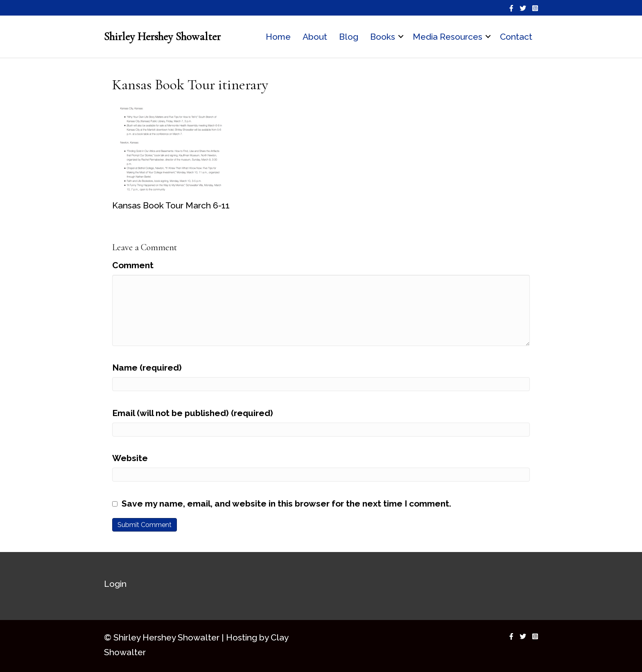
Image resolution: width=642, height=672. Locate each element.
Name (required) (147, 368)
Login (115, 584)
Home (278, 37)
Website (130, 458)
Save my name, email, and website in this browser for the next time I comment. (286, 503)
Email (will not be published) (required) (193, 413)
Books (383, 37)
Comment (133, 265)
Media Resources (448, 37)
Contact (516, 37)
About (315, 37)
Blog (349, 37)
